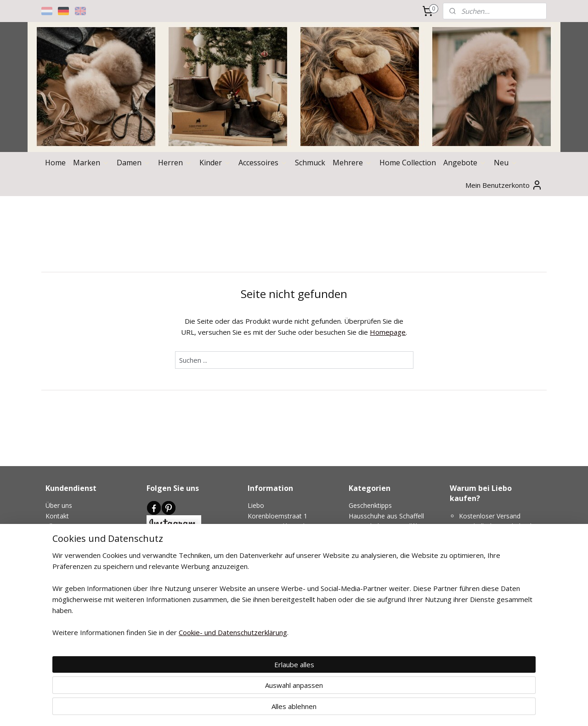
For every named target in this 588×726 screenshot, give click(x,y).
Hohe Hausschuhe (376, 537)
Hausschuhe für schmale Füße (394, 557)
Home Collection (408, 163)
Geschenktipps (370, 505)
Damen (134, 163)
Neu (506, 163)
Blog (153, 603)
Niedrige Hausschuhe (380, 547)
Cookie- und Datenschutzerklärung (222, 719)
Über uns (59, 505)
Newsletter (163, 561)
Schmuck (310, 163)
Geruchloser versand (76, 577)
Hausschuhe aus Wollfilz (384, 526)
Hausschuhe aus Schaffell (386, 516)
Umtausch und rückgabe (82, 567)
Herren (175, 163)
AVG (52, 547)
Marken (91, 163)
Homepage (388, 332)
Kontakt (57, 516)
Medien (178, 592)
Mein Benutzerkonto (504, 185)
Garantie (58, 588)
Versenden (61, 557)
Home (55, 163)
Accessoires (263, 163)
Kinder (215, 163)
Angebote (465, 163)
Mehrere (352, 163)
